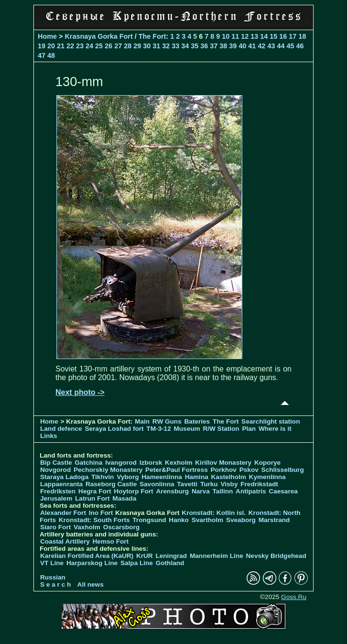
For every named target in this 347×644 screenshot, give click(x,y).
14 (264, 36)
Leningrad (171, 556)
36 (204, 46)
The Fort (152, 36)
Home (47, 36)
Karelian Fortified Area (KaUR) (87, 556)
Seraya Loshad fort (114, 429)
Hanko (179, 520)
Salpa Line (137, 563)
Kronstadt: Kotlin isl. (214, 513)
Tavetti (187, 484)
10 (226, 36)
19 (42, 46)
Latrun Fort (92, 498)
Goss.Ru (294, 597)
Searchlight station (271, 421)
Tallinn (223, 491)
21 (61, 46)
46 (300, 46)
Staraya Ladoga (64, 477)
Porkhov (224, 470)
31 (156, 46)
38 (223, 46)
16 (283, 36)
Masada (124, 498)
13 (254, 36)
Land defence (61, 429)
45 (290, 46)
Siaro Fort (55, 527)
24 (89, 46)
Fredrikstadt (259, 484)
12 (245, 36)
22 (70, 46)
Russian (53, 577)
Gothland (170, 563)
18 (302, 36)
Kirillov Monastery (223, 463)
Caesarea (283, 491)
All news (91, 584)
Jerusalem (56, 498)
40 (242, 46)
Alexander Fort (63, 513)
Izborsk (151, 463)
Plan (249, 429)
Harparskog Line (92, 563)
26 (108, 46)
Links (49, 436)
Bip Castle (56, 463)
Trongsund (149, 520)
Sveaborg (241, 520)
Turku (209, 484)
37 (214, 46)
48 (51, 55)
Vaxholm (87, 527)
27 (118, 46)
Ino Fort (101, 513)
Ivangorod (121, 463)
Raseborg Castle (111, 484)
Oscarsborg (121, 527)
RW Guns (167, 421)
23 (80, 46)
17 (293, 36)
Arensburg (172, 491)
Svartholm (207, 520)
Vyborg (128, 477)
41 (252, 46)
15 (273, 36)
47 (42, 55)
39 (233, 46)
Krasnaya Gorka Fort (98, 36)
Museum (187, 429)
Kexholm (179, 463)
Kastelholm (229, 477)
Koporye (267, 463)
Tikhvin (103, 477)
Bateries (197, 421)
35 (195, 46)
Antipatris (251, 491)
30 (147, 46)
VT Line (52, 563)
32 (166, 46)
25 (99, 46)
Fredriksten (58, 491)
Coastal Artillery (65, 541)
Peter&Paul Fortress (177, 470)
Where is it (275, 429)
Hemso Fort (111, 541)
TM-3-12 (158, 429)
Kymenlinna (267, 477)
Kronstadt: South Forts (94, 520)
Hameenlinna (162, 477)
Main (142, 421)
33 (175, 46)
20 (51, 46)
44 (281, 46)
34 (185, 46)
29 (137, 46)
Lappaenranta (61, 484)
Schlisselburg (283, 470)
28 (128, 46)
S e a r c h (55, 584)
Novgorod (55, 470)
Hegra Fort (95, 491)
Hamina (197, 477)
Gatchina (88, 463)
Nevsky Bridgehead (276, 556)
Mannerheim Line (217, 556)
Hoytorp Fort (133, 491)
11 (235, 36)
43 (271, 46)
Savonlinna (157, 484)
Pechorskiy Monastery (108, 470)
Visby (229, 484)
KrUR (145, 556)
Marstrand (274, 520)
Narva (201, 491)
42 (261, 46)
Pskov (249, 470)
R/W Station (221, 429)
